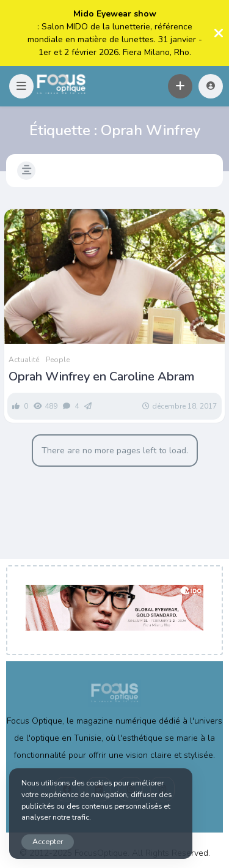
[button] (21, 86)
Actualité (24, 360)
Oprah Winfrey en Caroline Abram (101, 377)
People (58, 360)
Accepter (48, 841)
